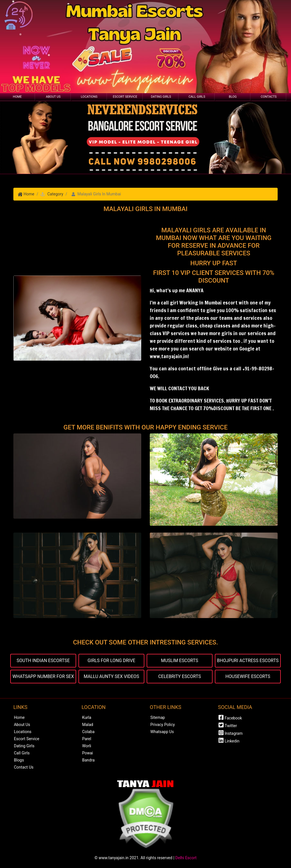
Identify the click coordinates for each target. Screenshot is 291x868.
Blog (233, 97)
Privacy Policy (163, 725)
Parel (87, 739)
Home (17, 97)
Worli (87, 746)
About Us (53, 97)
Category (55, 194)
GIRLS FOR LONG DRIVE (111, 661)
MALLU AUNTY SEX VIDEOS (111, 676)
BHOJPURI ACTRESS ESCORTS (248, 661)
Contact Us (24, 767)
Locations (89, 97)
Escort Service (125, 97)
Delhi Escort (186, 858)
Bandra (88, 760)
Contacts (269, 97)
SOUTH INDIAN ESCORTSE (43, 661)
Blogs (19, 760)
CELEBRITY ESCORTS (180, 676)
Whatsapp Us (162, 732)
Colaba (88, 732)
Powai (88, 753)
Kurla (87, 717)
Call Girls (197, 97)
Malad (88, 725)
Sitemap (158, 717)
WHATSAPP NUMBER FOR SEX (43, 676)
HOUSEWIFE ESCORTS (248, 676)
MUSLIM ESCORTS (180, 661)
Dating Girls (161, 97)
